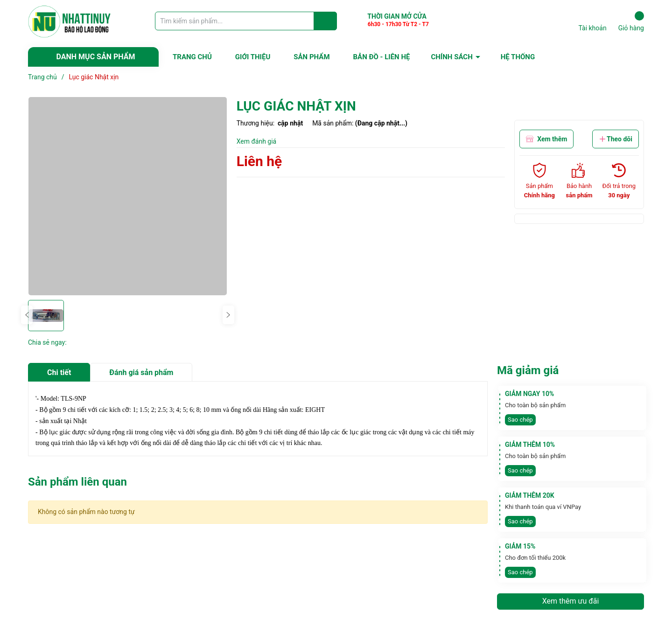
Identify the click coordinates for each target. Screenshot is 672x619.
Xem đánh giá (257, 141)
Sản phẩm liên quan (77, 482)
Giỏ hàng (631, 21)
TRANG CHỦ (192, 57)
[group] (128, 196)
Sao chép (520, 420)
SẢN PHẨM (311, 57)
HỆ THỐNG (518, 57)
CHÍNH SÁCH (451, 57)
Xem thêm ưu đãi (571, 601)
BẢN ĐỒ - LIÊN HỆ (382, 57)
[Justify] (325, 21)
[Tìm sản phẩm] (246, 21)
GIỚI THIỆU (253, 57)
